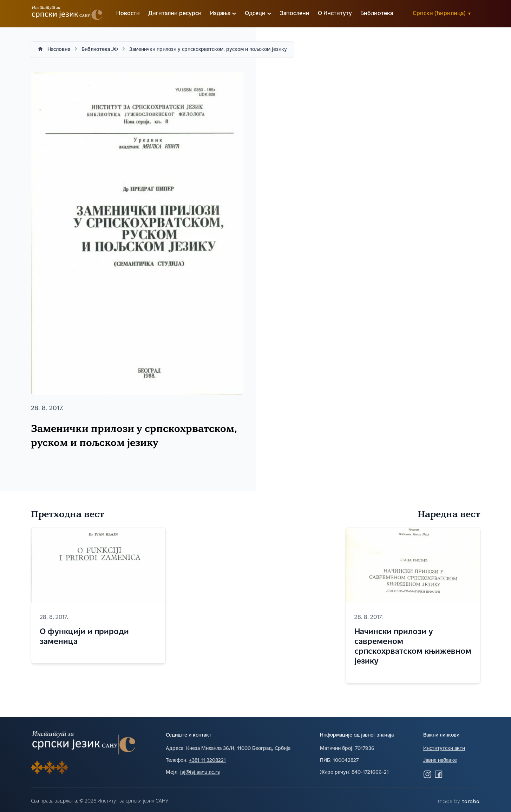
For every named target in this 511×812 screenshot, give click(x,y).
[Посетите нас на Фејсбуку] (439, 774)
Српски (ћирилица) (441, 14)
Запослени (295, 14)
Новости (128, 14)
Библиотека (377, 14)
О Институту (335, 14)
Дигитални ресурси (175, 14)
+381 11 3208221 (207, 761)
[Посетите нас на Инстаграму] (427, 774)
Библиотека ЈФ (100, 50)
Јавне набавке (440, 761)
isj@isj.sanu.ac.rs (200, 773)
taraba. (471, 802)
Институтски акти (444, 749)
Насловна (59, 50)
